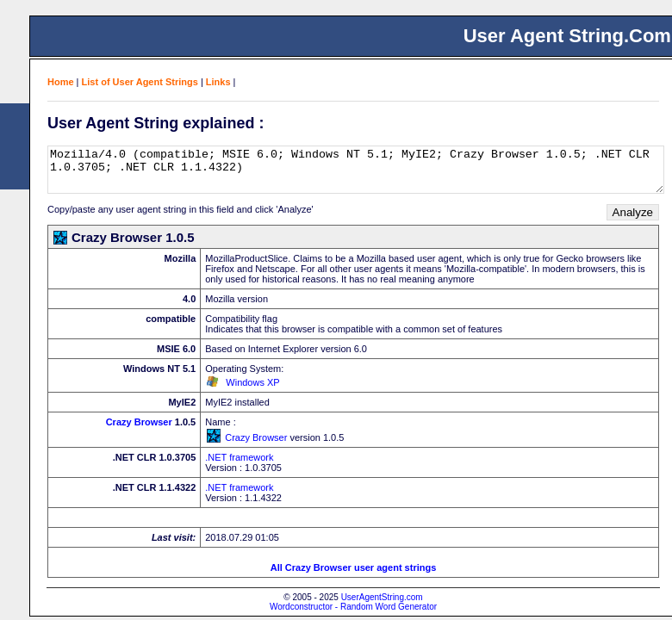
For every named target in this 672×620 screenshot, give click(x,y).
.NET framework (239, 457)
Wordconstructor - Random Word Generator (353, 607)
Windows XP (252, 382)
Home (61, 82)
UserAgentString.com (382, 597)
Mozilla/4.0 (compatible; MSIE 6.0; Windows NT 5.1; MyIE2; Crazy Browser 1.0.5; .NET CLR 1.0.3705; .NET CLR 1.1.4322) (356, 170)
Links (218, 82)
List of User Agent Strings (140, 82)
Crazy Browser (139, 422)
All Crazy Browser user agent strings (354, 567)
